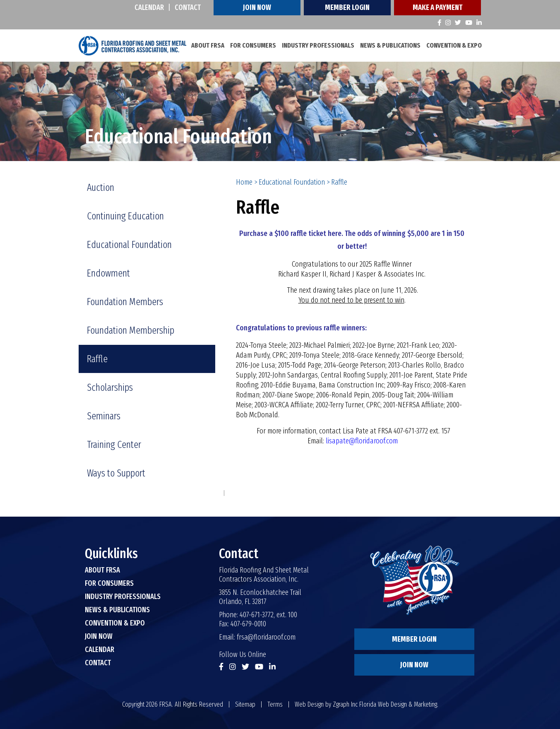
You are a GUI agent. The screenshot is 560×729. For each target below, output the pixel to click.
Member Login (347, 7)
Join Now (257, 7)
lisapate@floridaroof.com (362, 441)
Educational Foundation (292, 182)
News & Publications (390, 45)
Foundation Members (125, 302)
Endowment (108, 273)
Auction (101, 188)
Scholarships (110, 387)
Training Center (114, 445)
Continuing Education (125, 216)
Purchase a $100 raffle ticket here (290, 233)
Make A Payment (437, 7)
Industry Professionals (318, 45)
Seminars (104, 416)
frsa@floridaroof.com (266, 637)
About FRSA (208, 45)
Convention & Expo (454, 45)
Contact (188, 7)
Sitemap (245, 704)
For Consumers (253, 45)
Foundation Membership (131, 330)
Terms (275, 704)
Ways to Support (116, 473)
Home (244, 182)
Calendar (149, 7)
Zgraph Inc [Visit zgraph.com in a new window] (345, 704)
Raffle (97, 359)
